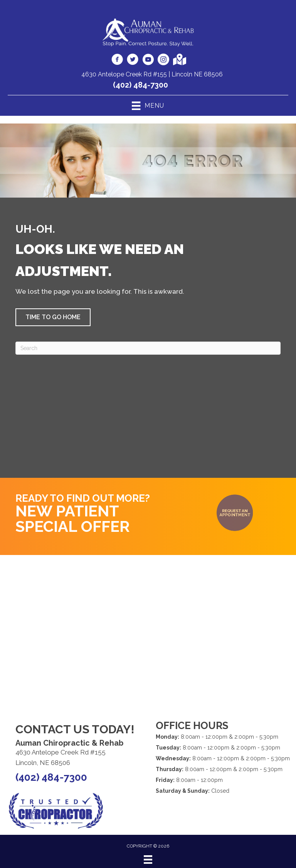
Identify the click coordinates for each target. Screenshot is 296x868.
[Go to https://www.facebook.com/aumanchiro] (117, 61)
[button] (53, 317)
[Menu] (148, 860)
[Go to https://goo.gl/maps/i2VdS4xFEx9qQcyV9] (179, 60)
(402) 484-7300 (140, 85)
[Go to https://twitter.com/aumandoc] (133, 61)
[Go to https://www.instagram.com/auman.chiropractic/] (163, 61)
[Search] (148, 348)
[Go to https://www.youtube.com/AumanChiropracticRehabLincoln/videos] (148, 61)
